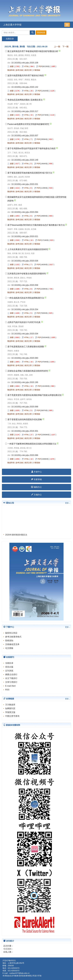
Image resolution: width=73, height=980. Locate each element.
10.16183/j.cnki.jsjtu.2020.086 (25, 455)
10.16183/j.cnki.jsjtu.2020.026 (25, 261)
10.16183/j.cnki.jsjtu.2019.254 (25, 309)
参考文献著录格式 (13, 637)
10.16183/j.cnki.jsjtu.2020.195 (25, 382)
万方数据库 (10, 705)
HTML (27, 66)
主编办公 (36, 495)
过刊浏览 (9, 671)
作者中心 (36, 472)
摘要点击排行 (11, 674)
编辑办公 (36, 487)
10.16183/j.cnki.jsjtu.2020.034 (25, 334)
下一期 (65, 47)
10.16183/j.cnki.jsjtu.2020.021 (25, 236)
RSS (7, 690)
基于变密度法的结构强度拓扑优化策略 (25, 419)
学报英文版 (10, 712)
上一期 (57, 47)
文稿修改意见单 (12, 644)
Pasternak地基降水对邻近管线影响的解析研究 (28, 124)
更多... (68, 503)
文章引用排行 (11, 682)
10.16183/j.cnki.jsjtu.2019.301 (25, 431)
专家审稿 (36, 479)
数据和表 (11, 70)
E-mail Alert (10, 686)
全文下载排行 (11, 678)
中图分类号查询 (12, 716)
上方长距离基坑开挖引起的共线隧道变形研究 (28, 249)
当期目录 (9, 663)
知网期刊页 (10, 708)
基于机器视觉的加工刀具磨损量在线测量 (26, 347)
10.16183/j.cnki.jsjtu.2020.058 (25, 285)
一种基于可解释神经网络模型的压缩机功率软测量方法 (32, 444)
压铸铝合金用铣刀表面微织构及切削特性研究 (28, 371)
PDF (40, 66)
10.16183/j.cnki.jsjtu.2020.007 (25, 136)
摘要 (12, 66)
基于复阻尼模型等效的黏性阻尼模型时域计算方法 (30, 173)
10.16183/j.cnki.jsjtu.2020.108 (25, 63)
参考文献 (20, 70)
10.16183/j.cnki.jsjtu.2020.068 (25, 407)
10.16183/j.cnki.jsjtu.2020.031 (25, 184)
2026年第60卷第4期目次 (16, 536)
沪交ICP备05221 (9, 960)
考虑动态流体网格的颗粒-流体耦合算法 (25, 100)
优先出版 (9, 667)
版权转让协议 (11, 633)
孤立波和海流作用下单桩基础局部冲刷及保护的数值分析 (33, 51)
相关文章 (28, 70)
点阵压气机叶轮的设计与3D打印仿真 (24, 322)
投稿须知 (9, 641)
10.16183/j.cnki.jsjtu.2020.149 (25, 160)
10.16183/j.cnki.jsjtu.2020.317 (25, 111)
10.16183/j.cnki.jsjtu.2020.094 (25, 212)
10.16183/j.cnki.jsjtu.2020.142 (25, 87)
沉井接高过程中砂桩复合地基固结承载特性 (27, 274)
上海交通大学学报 (12, 25)
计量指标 (37, 70)
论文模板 (9, 648)
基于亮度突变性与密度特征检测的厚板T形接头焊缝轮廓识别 (34, 395)
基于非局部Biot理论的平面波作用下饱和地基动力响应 (32, 148)
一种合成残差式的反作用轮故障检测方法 (26, 298)
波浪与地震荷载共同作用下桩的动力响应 (26, 75)
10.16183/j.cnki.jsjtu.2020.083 (25, 358)
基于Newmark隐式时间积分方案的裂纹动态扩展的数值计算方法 (36, 225)
